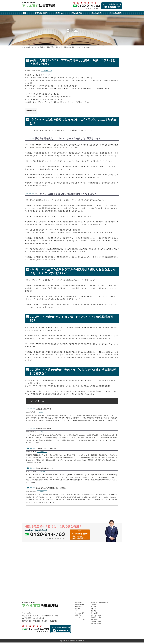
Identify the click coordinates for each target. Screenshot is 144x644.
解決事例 (78, 610)
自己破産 (95, 612)
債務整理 (46, 71)
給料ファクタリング (98, 617)
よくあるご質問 (115, 13)
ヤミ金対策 (95, 614)
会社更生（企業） (98, 625)
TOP (25, 13)
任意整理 (95, 606)
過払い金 (95, 610)
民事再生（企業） (98, 623)
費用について (97, 13)
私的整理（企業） (98, 619)
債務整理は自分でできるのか (46, 449)
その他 (41, 413)
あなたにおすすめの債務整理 (101, 604)
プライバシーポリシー (82, 621)
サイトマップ (79, 619)
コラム (77, 612)
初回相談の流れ (78, 13)
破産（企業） (96, 621)
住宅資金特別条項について (46, 469)
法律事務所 (40, 5)
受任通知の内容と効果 (44, 429)
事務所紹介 (60, 13)
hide (34, 111)
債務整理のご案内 (41, 13)
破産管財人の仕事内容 (44, 409)
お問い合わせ (79, 617)
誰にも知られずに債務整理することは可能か (52, 489)
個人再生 (95, 608)
